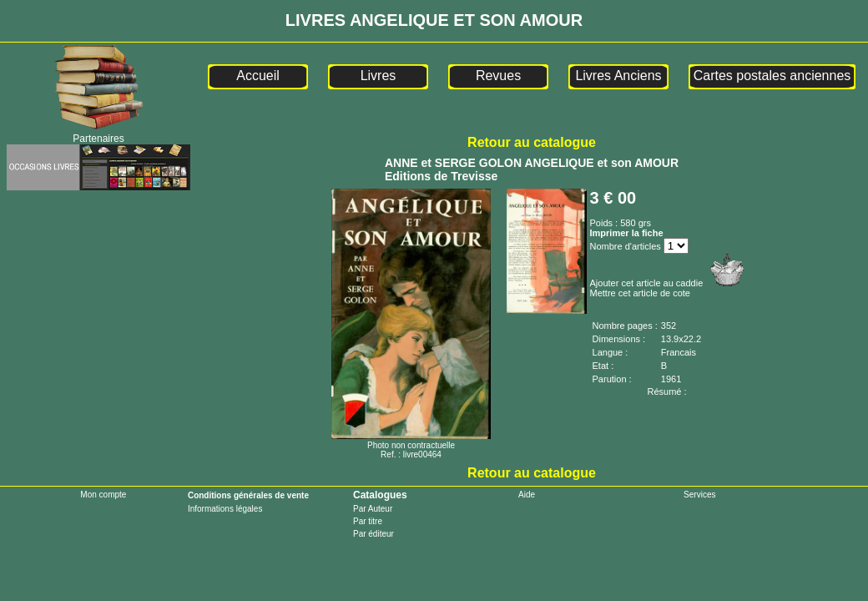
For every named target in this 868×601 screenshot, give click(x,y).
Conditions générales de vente (248, 495)
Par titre (368, 521)
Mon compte (103, 495)
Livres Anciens (618, 76)
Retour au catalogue (532, 142)
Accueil (258, 76)
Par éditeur (373, 534)
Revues (498, 76)
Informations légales (225, 509)
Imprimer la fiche (627, 233)
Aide (527, 495)
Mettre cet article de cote (640, 293)
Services (699, 495)
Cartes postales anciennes (772, 76)
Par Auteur (373, 509)
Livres (378, 76)
